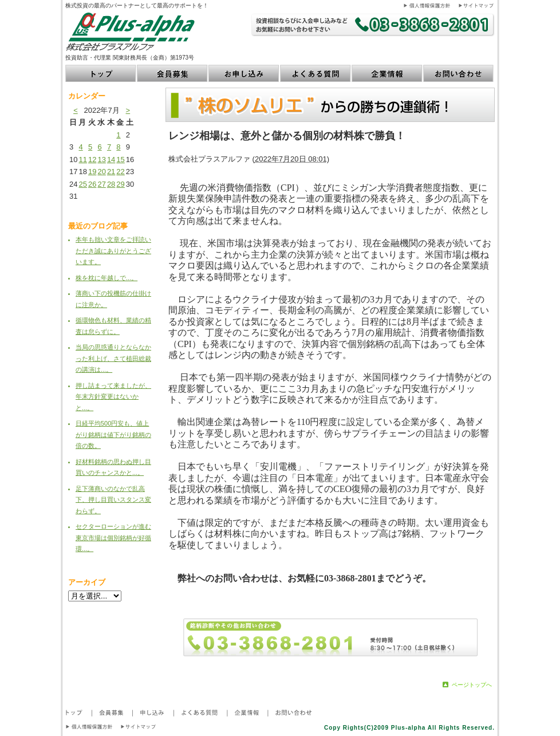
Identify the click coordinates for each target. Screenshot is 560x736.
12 (92, 160)
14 (111, 160)
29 (120, 184)
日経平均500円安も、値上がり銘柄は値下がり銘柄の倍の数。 (113, 434)
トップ (101, 73)
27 (101, 184)
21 (111, 172)
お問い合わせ (459, 73)
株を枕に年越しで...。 (107, 278)
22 (120, 172)
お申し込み (244, 73)
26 (92, 184)
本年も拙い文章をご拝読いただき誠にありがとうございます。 (113, 251)
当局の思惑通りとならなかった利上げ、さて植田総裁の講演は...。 (113, 358)
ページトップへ (472, 685)
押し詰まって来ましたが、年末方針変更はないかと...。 (113, 397)
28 (111, 184)
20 (101, 172)
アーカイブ (87, 582)
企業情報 (387, 73)
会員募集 (173, 73)
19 (92, 172)
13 (101, 160)
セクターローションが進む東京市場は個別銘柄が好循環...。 (113, 538)
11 (82, 160)
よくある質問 (316, 73)
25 (82, 184)
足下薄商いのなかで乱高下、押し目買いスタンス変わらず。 (113, 500)
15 (120, 160)
